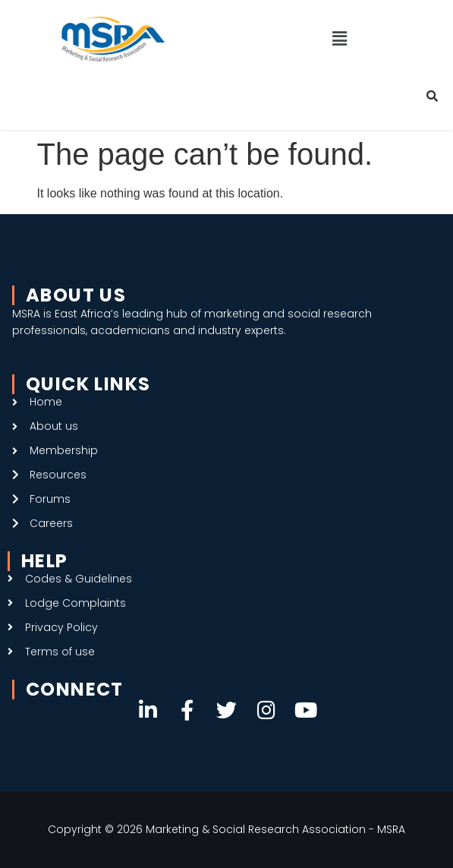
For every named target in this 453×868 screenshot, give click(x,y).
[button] (340, 39)
